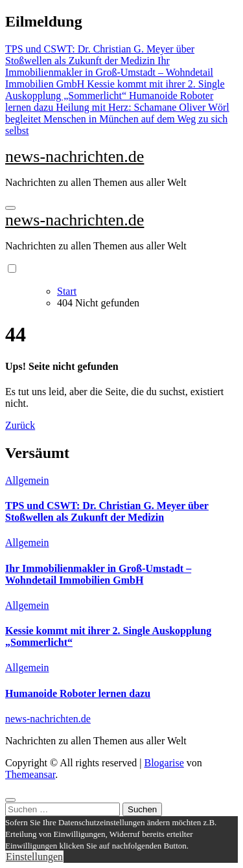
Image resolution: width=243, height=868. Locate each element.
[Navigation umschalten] (10, 208)
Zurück (20, 425)
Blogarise (164, 763)
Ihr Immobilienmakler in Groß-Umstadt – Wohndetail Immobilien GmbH (98, 574)
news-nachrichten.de (75, 156)
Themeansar (30, 774)
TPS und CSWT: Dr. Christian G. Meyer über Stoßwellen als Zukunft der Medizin (107, 511)
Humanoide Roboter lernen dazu (78, 693)
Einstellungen (34, 857)
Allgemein (27, 480)
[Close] (10, 800)
